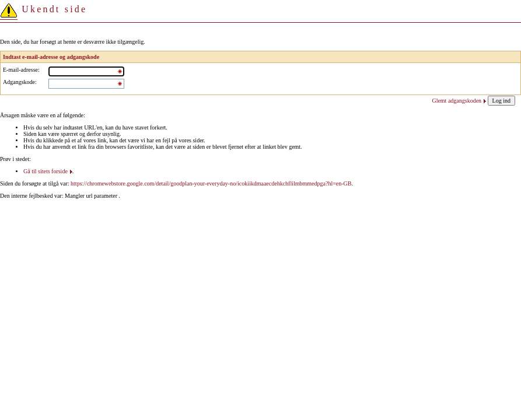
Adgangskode (19, 82)
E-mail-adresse (20, 70)
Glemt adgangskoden (457, 101)
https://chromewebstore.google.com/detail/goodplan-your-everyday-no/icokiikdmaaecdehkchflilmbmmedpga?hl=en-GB (211, 183)
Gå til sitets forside (46, 171)
